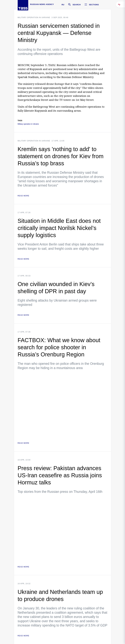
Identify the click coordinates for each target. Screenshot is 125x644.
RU (63, 5)
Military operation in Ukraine (34, 18)
